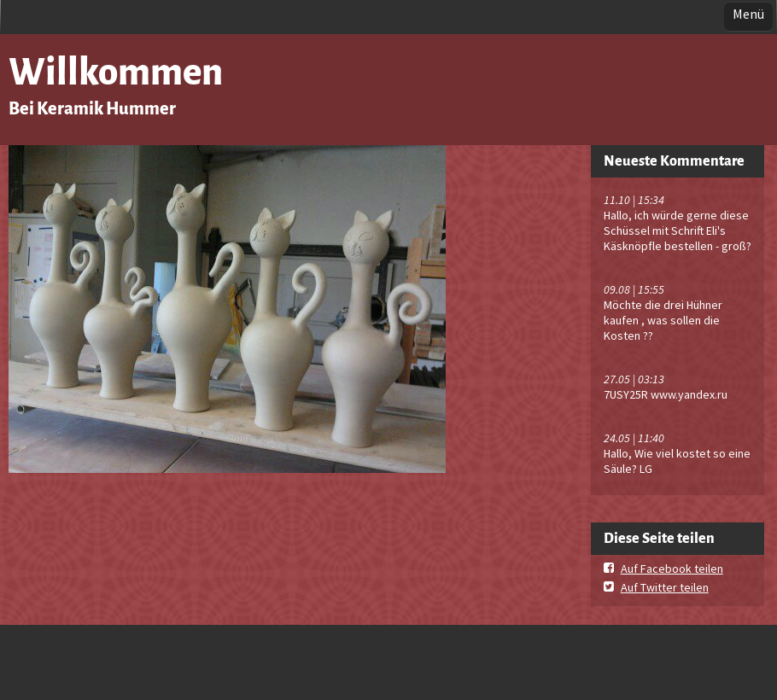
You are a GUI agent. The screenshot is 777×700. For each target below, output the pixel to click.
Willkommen (116, 72)
